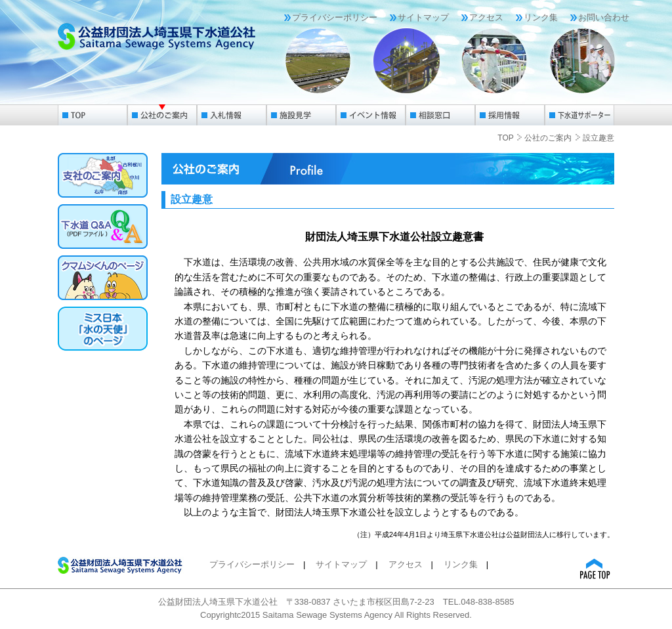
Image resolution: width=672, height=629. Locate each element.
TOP (505, 138)
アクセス (486, 17)
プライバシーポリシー (335, 17)
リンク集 (541, 17)
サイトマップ (423, 17)
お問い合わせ (604, 17)
